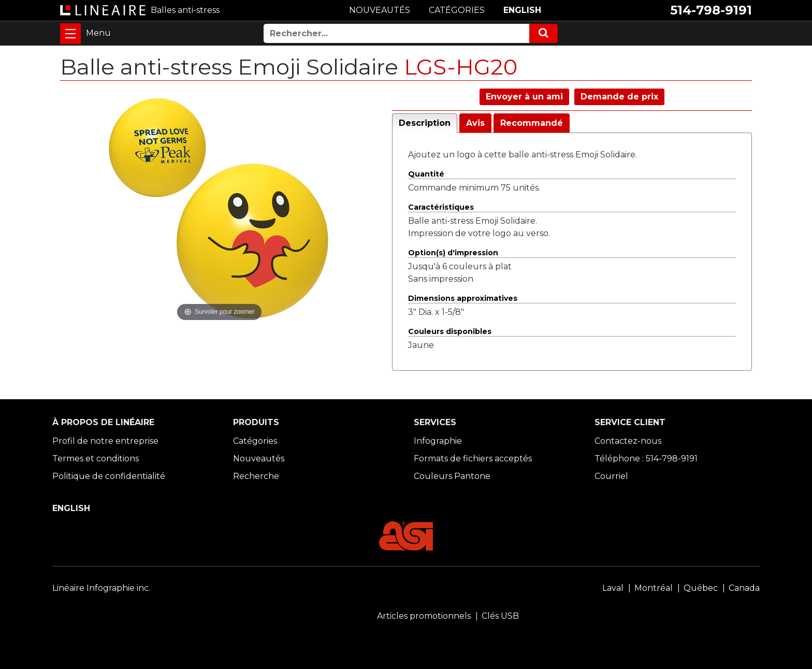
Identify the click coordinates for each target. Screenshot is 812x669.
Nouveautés (259, 459)
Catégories (255, 441)
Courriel (611, 476)
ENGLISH (522, 10)
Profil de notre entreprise (105, 441)
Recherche (256, 476)
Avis (475, 123)
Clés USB (500, 616)
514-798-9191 (711, 10)
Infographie (438, 441)
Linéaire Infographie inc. (101, 588)
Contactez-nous (628, 441)
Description (425, 123)
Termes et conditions (96, 459)
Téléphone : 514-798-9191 (646, 459)
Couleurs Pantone (452, 476)
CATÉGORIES (457, 10)
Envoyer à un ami (524, 97)
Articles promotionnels (424, 616)
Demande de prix (619, 97)
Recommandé (532, 123)
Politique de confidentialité (109, 476)
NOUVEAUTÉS (380, 10)
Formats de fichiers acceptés (473, 459)
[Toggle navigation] (70, 34)
